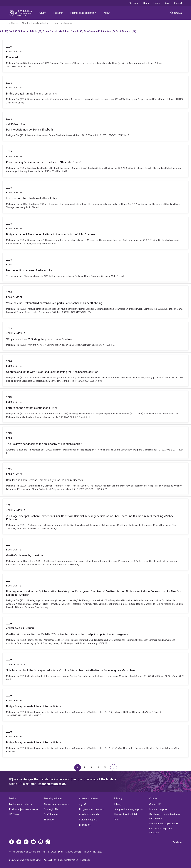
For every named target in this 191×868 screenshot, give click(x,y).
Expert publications (41, 23)
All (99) (4, 31)
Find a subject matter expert (24, 809)
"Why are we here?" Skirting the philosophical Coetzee (95, 336)
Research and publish (126, 814)
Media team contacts (20, 804)
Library (118, 804)
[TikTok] (48, 842)
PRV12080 (97, 852)
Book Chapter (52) (126, 31)
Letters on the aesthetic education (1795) (95, 406)
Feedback (85, 860)
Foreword (95, 56)
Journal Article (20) (32, 31)
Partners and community (83, 13)
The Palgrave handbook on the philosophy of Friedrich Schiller (95, 442)
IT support (50, 820)
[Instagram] (41, 842)
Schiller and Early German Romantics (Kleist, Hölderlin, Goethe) (95, 479)
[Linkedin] (19, 842)
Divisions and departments (164, 824)
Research (58, 13)
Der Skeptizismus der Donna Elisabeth (95, 126)
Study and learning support (129, 809)
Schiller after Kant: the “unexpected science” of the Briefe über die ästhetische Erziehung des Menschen (95, 669)
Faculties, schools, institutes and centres (165, 816)
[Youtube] (33, 842)
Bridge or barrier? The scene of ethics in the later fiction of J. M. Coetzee (95, 233)
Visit (117, 820)
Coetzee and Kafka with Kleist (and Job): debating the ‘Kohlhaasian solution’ (95, 370)
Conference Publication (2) (100, 31)
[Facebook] (12, 842)
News (146, 3)
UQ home (134, 3)
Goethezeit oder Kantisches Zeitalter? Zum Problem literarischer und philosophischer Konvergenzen (95, 633)
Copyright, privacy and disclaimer (25, 860)
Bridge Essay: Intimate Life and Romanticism (95, 705)
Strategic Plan (52, 809)
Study (43, 13)
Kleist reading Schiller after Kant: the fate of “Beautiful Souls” (95, 161)
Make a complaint (159, 809)
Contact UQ (155, 804)
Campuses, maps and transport (161, 831)
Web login (177, 842)
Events (157, 3)
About (107, 13)
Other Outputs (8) (53, 31)
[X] (26, 842)
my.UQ (83, 804)
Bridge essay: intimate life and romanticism (95, 92)
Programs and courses (91, 809)
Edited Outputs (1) (74, 31)
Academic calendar (89, 814)
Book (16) (15, 31)
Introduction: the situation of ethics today (95, 197)
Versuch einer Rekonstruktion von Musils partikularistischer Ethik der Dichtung (95, 302)
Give (167, 3)
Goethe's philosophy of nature (95, 554)
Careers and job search (57, 804)
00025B (78, 852)
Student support (88, 820)
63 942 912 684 (56, 852)
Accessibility (50, 860)
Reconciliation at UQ (52, 784)
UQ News (14, 814)
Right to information (68, 860)
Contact (178, 3)
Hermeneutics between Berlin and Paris (95, 267)
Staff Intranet (51, 814)
